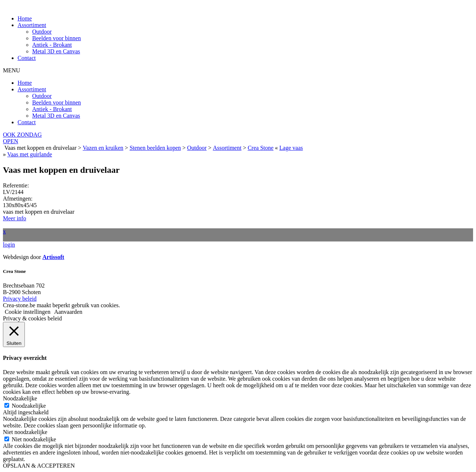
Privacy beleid (20, 299)
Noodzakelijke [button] (20, 398)
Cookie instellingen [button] (28, 312)
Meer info (15, 218)
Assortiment (32, 25)
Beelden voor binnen (56, 38)
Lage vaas (291, 148)
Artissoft (53, 257)
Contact (27, 58)
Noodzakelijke (29, 406)
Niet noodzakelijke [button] (25, 432)
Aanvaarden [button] (68, 312)
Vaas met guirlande (30, 154)
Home (25, 18)
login (9, 245)
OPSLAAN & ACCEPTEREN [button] (39, 466)
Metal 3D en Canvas (56, 51)
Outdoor (42, 32)
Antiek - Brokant (52, 45)
